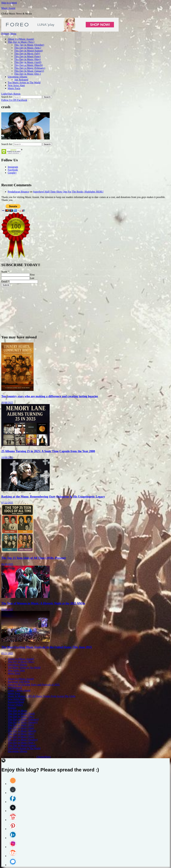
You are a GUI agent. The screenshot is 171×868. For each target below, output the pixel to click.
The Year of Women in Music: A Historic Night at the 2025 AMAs (43, 603)
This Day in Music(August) (28, 51)
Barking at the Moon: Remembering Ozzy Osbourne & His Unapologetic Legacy (53, 497)
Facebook (13, 170)
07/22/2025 (7, 503)
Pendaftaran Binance (18, 192)
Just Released (21, 80)
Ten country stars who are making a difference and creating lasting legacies (50, 396)
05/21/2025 (7, 653)
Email (5, 281)
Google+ (12, 173)
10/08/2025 (7, 403)
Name (5, 272)
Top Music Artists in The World (24, 83)
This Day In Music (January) (29, 71)
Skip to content (9, 3)
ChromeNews (44, 757)
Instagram (13, 167)
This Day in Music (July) (27, 54)
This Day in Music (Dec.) (27, 74)
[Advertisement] (85, 309)
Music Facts (14, 88)
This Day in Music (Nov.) (21, 42)
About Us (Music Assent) (21, 39)
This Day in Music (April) (28, 62)
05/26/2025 (7, 609)
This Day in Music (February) (30, 68)
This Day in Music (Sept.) (28, 48)
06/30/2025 (7, 564)
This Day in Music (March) (28, 65)
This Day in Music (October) (29, 45)
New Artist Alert (16, 85)
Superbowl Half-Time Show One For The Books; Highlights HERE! (68, 192)
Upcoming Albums (17, 77)
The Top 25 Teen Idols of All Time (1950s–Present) (34, 558)
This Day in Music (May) (27, 59)
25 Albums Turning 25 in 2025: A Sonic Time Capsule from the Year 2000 (48, 451)
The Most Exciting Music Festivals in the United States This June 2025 (46, 647)
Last (32, 278)
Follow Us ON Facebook (14, 100)
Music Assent (8, 8)
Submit (6, 285)
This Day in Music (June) (27, 56)
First (32, 275)
